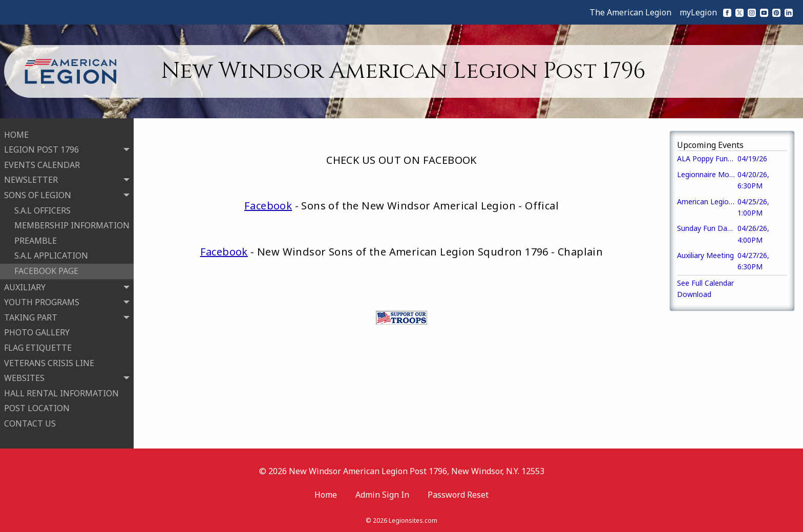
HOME (16, 134)
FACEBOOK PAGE (46, 270)
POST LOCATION (37, 408)
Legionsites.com (413, 519)
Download (694, 294)
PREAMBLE (36, 240)
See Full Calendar (705, 283)
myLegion (698, 12)
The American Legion (630, 12)
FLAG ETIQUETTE (38, 347)
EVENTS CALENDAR (42, 164)
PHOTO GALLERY (37, 332)
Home (326, 493)
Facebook (268, 206)
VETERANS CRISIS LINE (49, 362)
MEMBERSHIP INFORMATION (72, 225)
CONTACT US (30, 422)
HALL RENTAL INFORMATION (61, 392)
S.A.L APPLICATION (51, 255)
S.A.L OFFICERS (43, 209)
